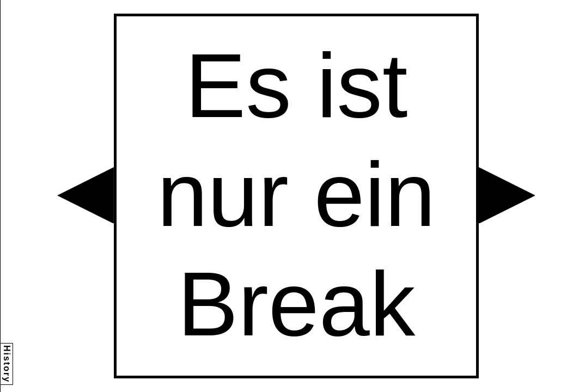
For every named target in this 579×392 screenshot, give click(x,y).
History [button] (7, 364)
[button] (86, 195)
